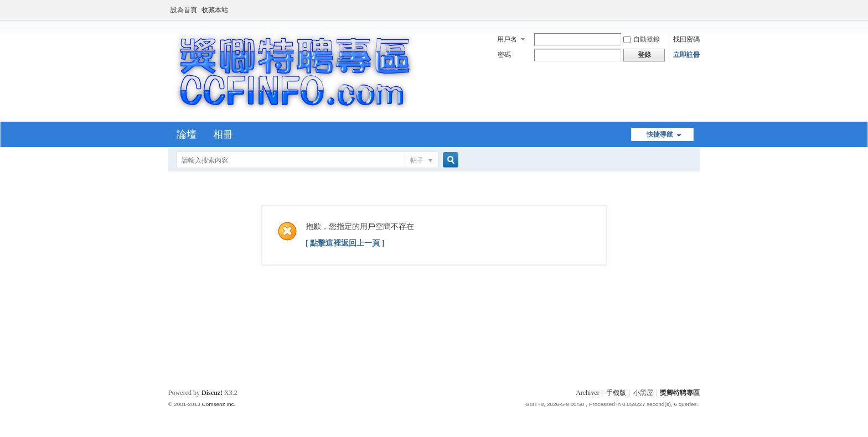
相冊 (223, 134)
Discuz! (212, 393)
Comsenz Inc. (218, 404)
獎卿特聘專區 (680, 393)
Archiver (588, 393)
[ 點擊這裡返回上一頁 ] (345, 243)
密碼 (504, 55)
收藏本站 (215, 10)
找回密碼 (686, 39)
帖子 (417, 160)
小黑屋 (643, 393)
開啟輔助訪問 (697, 8)
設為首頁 (184, 10)
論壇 (187, 134)
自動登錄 (642, 39)
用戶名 (507, 39)
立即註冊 (686, 55)
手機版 (616, 393)
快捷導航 (660, 134)
